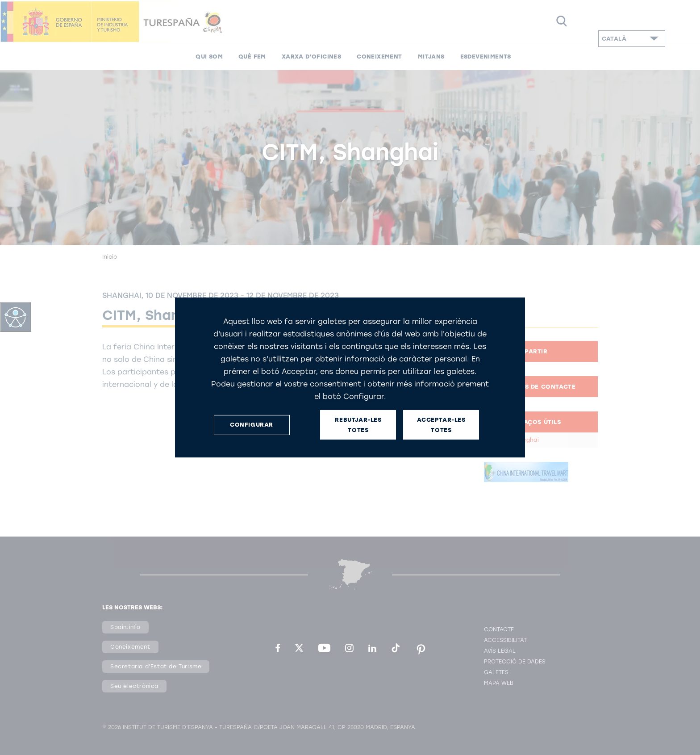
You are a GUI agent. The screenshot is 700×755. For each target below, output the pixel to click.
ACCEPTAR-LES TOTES (441, 425)
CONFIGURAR (252, 425)
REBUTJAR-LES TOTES (358, 425)
